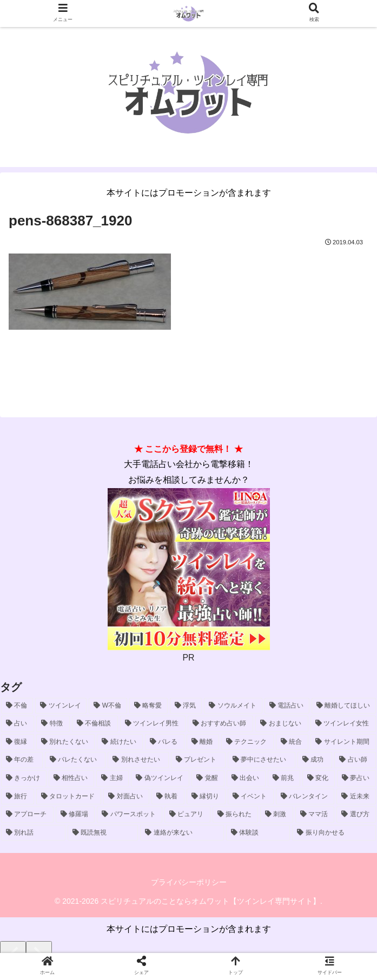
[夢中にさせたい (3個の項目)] (262, 760)
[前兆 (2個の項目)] (284, 778)
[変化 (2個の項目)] (319, 778)
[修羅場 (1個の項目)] (75, 815)
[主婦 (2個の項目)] (113, 778)
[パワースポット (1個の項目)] (130, 815)
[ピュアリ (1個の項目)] (187, 815)
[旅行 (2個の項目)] (18, 797)
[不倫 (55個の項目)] (17, 706)
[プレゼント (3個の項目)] (198, 760)
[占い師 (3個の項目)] (355, 760)
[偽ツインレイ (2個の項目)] (160, 778)
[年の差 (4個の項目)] (22, 760)
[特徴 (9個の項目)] (53, 724)
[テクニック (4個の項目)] (247, 742)
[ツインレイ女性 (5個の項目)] (343, 724)
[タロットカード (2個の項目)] (69, 797)
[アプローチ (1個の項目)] (27, 815)
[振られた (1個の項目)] (236, 815)
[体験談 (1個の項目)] (258, 833)
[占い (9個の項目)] (18, 724)
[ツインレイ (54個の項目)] (61, 706)
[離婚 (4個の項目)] (203, 742)
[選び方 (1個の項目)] (356, 815)
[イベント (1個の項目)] (251, 797)
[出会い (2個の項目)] (246, 778)
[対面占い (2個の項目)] (126, 797)
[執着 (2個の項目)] (168, 797)
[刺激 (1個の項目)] (277, 815)
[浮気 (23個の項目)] (186, 706)
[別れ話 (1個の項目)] (33, 833)
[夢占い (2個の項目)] (356, 778)
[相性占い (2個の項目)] (71, 778)
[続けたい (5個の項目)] (120, 742)
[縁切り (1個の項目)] (206, 797)
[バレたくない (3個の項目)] (75, 760)
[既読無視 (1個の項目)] (103, 833)
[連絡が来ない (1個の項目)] (182, 833)
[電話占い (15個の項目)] (287, 706)
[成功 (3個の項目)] (315, 760)
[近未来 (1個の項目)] (356, 797)
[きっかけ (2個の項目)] (24, 778)
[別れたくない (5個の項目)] (66, 742)
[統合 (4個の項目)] (292, 742)
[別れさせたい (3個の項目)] (138, 760)
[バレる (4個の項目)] (165, 742)
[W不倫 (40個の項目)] (108, 706)
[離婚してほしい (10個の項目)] (344, 706)
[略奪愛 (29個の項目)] (148, 706)
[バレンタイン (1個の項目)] (305, 797)
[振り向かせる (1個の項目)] (334, 833)
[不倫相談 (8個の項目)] (95, 724)
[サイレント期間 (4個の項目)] (343, 742)
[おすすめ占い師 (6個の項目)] (220, 724)
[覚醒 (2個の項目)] (208, 778)
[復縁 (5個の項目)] (18, 742)
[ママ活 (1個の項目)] (315, 815)
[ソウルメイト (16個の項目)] (233, 706)
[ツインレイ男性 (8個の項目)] (153, 724)
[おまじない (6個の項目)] (282, 724)
